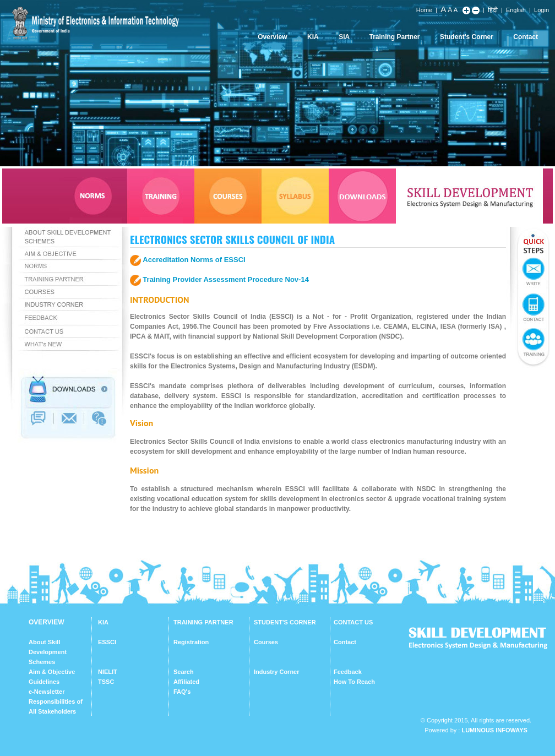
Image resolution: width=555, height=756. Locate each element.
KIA (313, 37)
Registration (191, 642)
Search (184, 672)
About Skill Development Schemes (48, 652)
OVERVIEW (46, 622)
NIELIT (108, 672)
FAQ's (182, 692)
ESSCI (107, 642)
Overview (272, 37)
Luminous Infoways (494, 730)
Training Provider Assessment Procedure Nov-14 (226, 279)
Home (424, 10)
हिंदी (493, 10)
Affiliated (186, 682)
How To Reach (354, 682)
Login (542, 10)
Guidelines (44, 682)
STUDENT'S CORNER (285, 622)
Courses (266, 642)
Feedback (348, 672)
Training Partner (395, 37)
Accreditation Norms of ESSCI (194, 260)
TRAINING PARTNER (203, 622)
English (516, 10)
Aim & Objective (52, 672)
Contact (526, 37)
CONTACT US (353, 622)
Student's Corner (467, 37)
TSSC (106, 682)
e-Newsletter (47, 692)
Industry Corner (277, 672)
